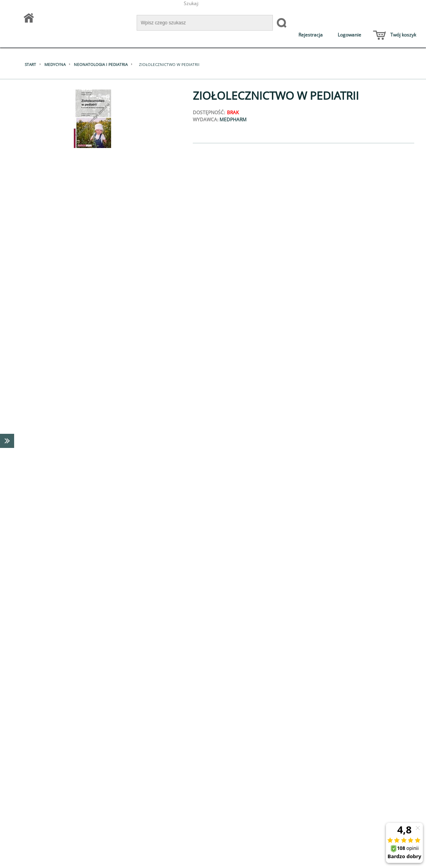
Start (30, 64)
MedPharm (233, 120)
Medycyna (55, 64)
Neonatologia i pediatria (101, 64)
